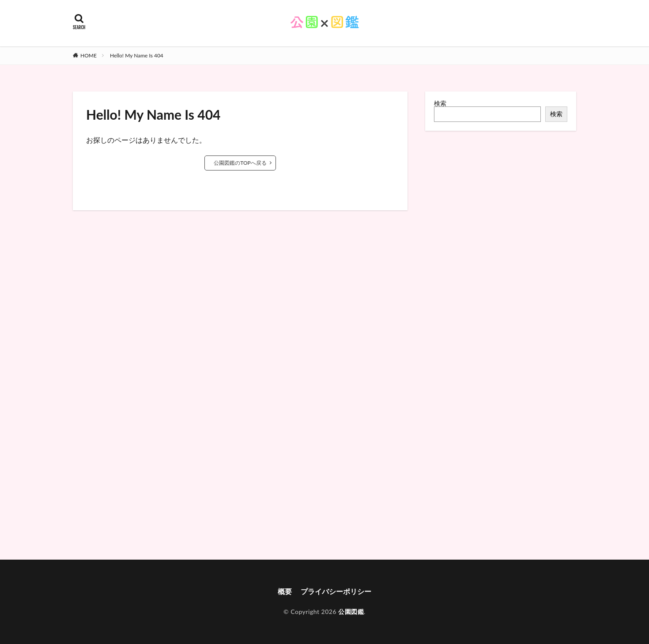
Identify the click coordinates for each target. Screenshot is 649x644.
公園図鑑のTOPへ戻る (240, 163)
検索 (440, 103)
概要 (285, 591)
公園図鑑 (351, 612)
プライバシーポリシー (336, 591)
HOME (89, 55)
